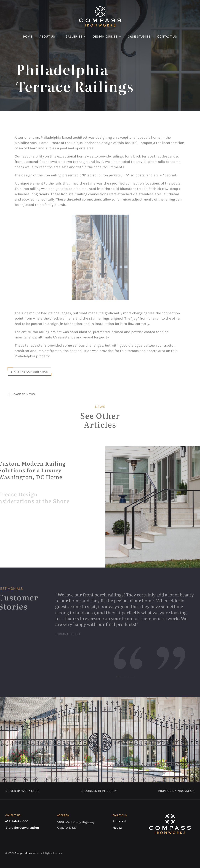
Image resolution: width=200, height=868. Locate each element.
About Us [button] (47, 36)
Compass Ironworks (26, 853)
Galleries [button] (74, 36)
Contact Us (167, 36)
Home (28, 36)
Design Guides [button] (105, 36)
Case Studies (139, 36)
